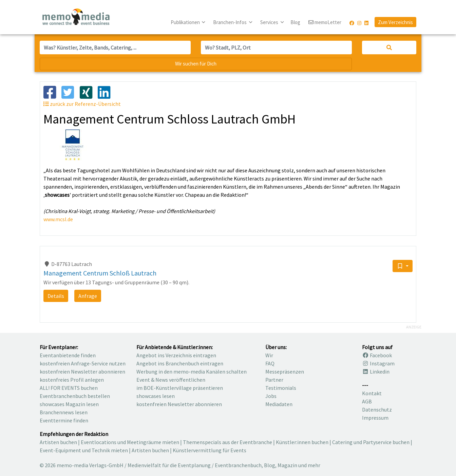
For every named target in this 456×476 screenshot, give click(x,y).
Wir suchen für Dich (196, 64)
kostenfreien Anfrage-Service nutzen (83, 363)
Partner (274, 380)
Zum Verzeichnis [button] (395, 22)
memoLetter (325, 23)
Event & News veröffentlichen (171, 380)
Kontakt (372, 393)
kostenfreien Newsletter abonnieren (82, 372)
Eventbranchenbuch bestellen (75, 396)
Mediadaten (279, 404)
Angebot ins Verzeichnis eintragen (176, 355)
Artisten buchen (58, 442)
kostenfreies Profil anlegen (72, 380)
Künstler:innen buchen (302, 442)
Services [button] (270, 22)
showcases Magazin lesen (69, 404)
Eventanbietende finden (68, 355)
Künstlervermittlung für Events (210, 450)
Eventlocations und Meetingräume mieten (130, 442)
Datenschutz (377, 410)
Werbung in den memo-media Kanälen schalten (192, 372)
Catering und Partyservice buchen (371, 442)
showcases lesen (156, 396)
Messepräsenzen (285, 372)
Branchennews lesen (64, 412)
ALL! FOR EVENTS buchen (69, 388)
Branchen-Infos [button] (230, 22)
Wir (269, 355)
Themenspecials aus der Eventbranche (227, 442)
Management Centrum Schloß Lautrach (100, 273)
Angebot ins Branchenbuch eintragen (180, 363)
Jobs (271, 396)
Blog (295, 22)
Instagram (378, 363)
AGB (367, 401)
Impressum (375, 418)
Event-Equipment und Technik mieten (84, 450)
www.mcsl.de (58, 219)
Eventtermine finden (64, 420)
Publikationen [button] (186, 22)
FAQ (270, 363)
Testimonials (281, 388)
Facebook (377, 355)
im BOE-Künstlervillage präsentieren (180, 388)
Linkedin (376, 372)
